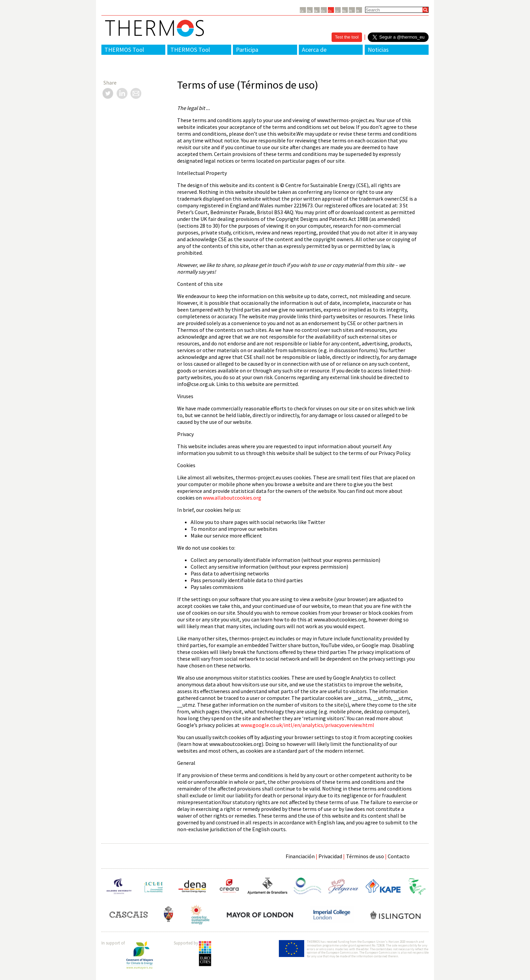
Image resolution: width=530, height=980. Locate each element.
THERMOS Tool (124, 50)
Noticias (378, 50)
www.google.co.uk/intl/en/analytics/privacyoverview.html (307, 725)
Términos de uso (365, 856)
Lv (337, 11)
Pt (358, 11)
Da (309, 11)
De (316, 11)
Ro (344, 11)
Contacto (399, 856)
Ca (302, 11)
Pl (351, 11)
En (323, 11)
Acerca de (314, 50)
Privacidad (330, 856)
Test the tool (347, 37)
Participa (247, 50)
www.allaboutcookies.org (232, 498)
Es (330, 11)
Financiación (300, 856)
